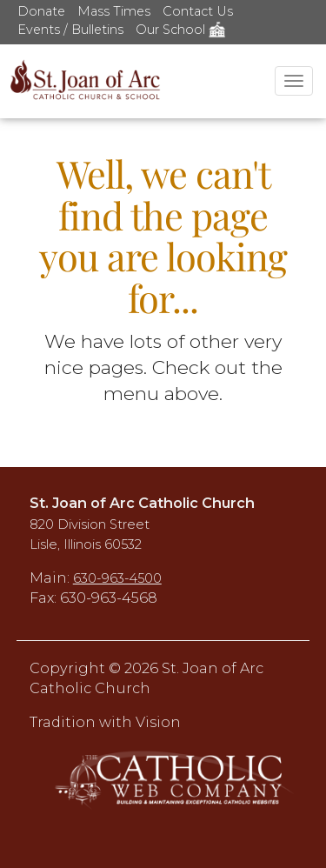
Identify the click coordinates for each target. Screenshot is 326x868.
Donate (41, 11)
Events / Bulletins (70, 30)
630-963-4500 (117, 578)
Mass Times (114, 11)
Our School (181, 30)
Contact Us (198, 11)
